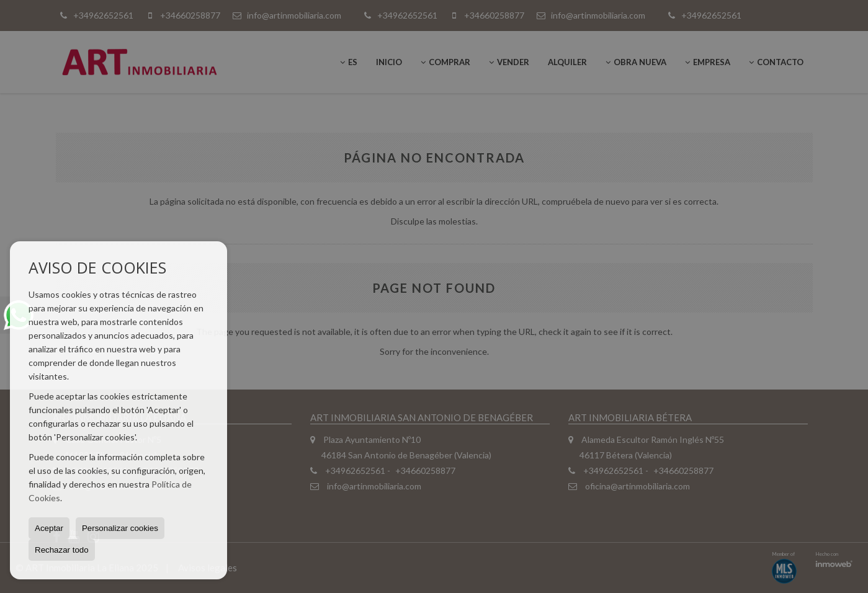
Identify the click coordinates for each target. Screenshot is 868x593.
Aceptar (49, 528)
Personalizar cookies (120, 528)
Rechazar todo (62, 550)
